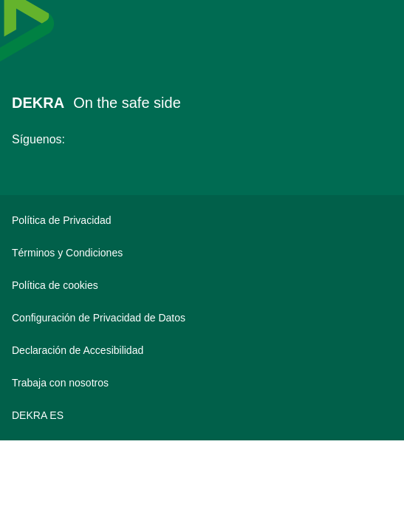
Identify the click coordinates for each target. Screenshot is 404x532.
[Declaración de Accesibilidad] (202, 350)
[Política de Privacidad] (202, 220)
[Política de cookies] (202, 285)
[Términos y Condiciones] (202, 253)
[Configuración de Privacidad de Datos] (202, 318)
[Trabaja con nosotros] (202, 383)
